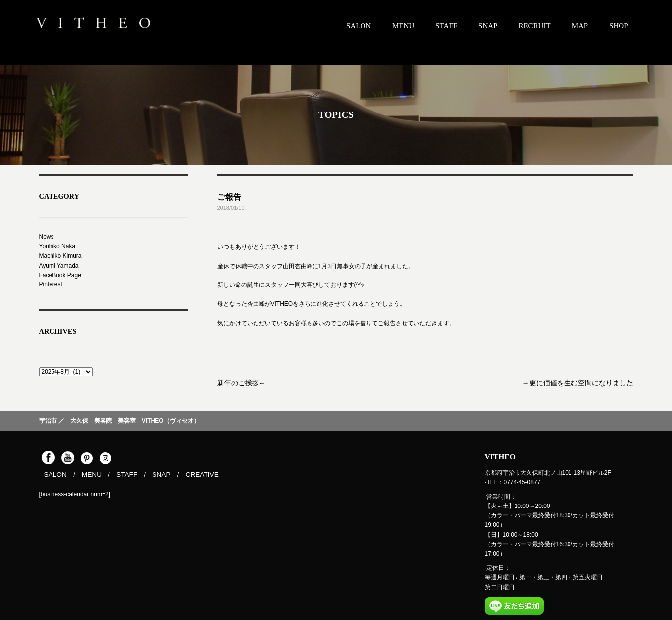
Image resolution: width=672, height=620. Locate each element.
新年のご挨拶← (238, 382)
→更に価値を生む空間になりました (586, 382)
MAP (580, 26)
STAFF (446, 26)
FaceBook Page (60, 275)
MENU (403, 26)
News (47, 237)
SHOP (619, 26)
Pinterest (51, 284)
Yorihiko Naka (57, 246)
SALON (359, 26)
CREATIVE (190, 474)
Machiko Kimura (60, 256)
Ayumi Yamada (59, 266)
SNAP (488, 26)
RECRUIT (534, 26)
